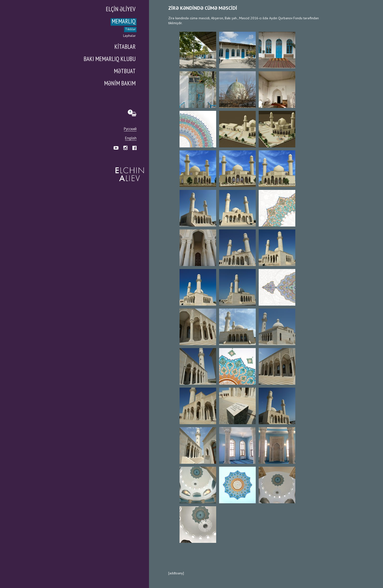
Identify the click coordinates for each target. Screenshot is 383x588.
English (131, 138)
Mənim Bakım (120, 84)
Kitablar (125, 47)
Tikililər (130, 29)
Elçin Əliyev (121, 10)
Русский (130, 129)
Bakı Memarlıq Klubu (110, 59)
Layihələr (129, 36)
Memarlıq (124, 22)
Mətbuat (125, 72)
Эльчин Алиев (129, 172)
